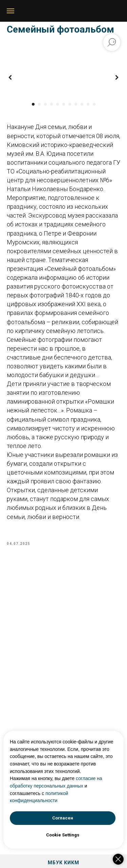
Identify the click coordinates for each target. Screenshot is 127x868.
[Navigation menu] (10, 11)
